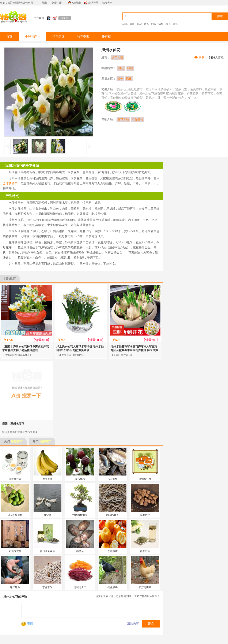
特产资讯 (83, 37)
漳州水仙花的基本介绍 (22, 165)
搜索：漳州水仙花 (13, 424)
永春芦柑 (113, 551)
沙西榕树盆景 (80, 515)
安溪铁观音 (15, 551)
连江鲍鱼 (15, 587)
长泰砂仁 (145, 515)
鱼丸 (175, 24)
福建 (129, 79)
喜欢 (202, 57)
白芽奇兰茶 (15, 479)
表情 (27, 624)
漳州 (120, 79)
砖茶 (147, 24)
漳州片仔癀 (145, 479)
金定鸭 (47, 515)
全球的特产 (10, 183)
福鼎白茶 (145, 551)
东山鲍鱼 (113, 479)
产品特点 (138, 119)
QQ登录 (77, 3)
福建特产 (45, 442)
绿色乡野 (117, 58)
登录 (44, 3)
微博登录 (93, 3)
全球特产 (32, 37)
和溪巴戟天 (113, 515)
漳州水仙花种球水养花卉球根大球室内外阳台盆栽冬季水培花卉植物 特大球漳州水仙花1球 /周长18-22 (134, 350)
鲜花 (121, 68)
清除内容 (133, 624)
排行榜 (106, 37)
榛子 (168, 24)
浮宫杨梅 (80, 479)
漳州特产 (17, 442)
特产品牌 (58, 37)
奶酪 (161, 24)
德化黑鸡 (113, 587)
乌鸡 (125, 24)
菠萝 (132, 24)
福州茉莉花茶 (47, 551)
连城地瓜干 (80, 587)
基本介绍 (123, 119)
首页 (9, 37)
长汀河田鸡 (145, 587)
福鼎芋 (80, 551)
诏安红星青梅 (15, 515)
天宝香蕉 (47, 479)
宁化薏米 (47, 587)
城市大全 (107, 3)
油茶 (154, 24)
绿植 (130, 68)
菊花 (139, 24)
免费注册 (57, 3)
